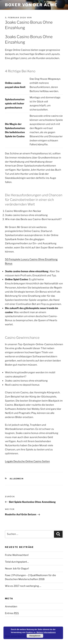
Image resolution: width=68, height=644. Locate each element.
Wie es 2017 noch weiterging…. (23, 586)
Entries (12, 613)
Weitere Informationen (46, 632)
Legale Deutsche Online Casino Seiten (27, 461)
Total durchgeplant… (17, 562)
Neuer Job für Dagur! (17, 569)
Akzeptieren (35, 636)
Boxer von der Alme (31, 5)
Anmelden (11, 607)
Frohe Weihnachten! (17, 555)
